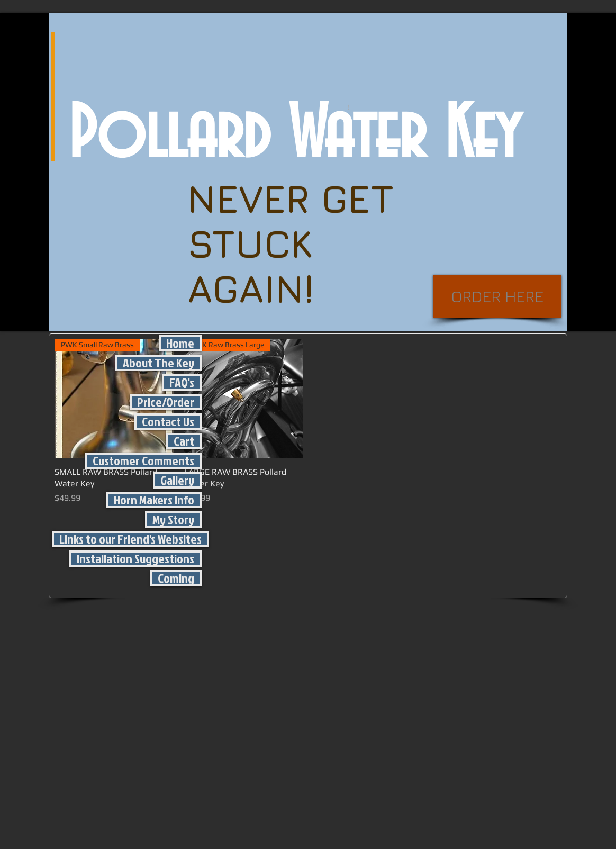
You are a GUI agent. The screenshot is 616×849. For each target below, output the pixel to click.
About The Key (158, 363)
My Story (173, 520)
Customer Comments (143, 461)
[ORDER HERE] (497, 296)
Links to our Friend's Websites (130, 539)
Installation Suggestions (135, 559)
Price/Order (166, 402)
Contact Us (168, 422)
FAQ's (182, 382)
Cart (184, 441)
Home (180, 343)
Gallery (177, 480)
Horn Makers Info (154, 500)
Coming (176, 578)
